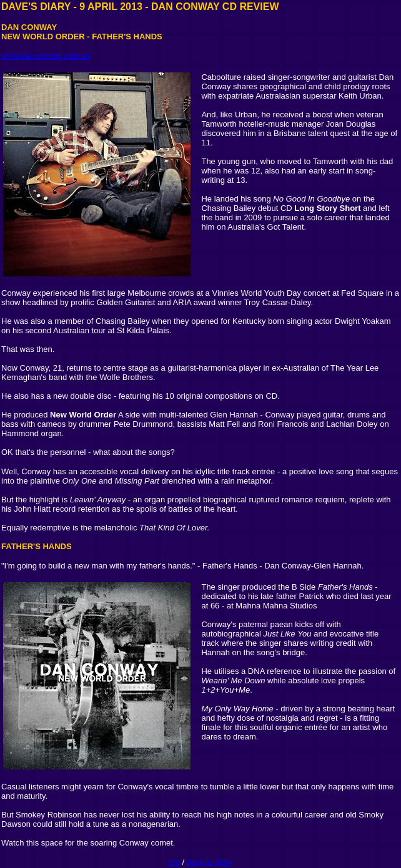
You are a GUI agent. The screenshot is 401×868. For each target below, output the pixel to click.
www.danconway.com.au (46, 56)
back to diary (210, 862)
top (174, 862)
